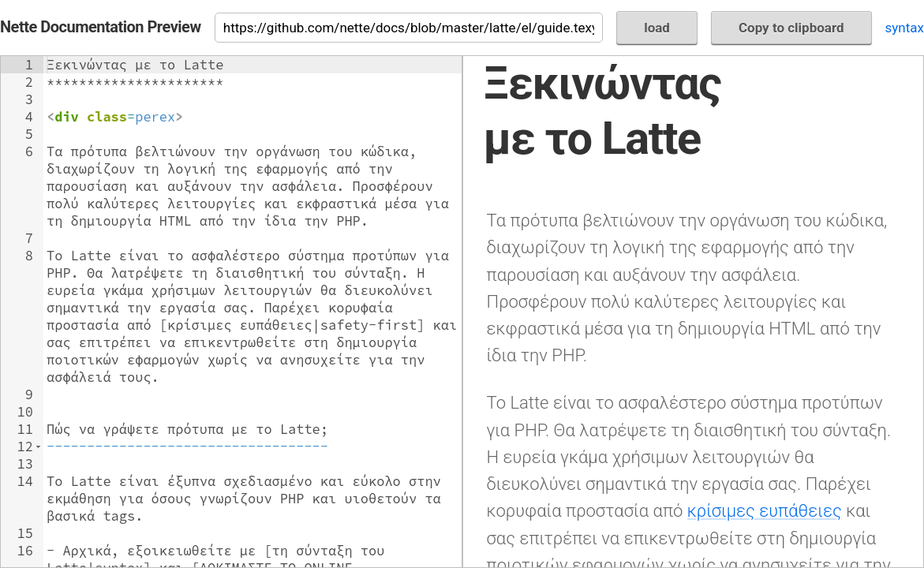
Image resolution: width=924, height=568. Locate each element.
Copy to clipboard (791, 28)
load (657, 28)
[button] (38, 447)
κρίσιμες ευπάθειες (765, 510)
